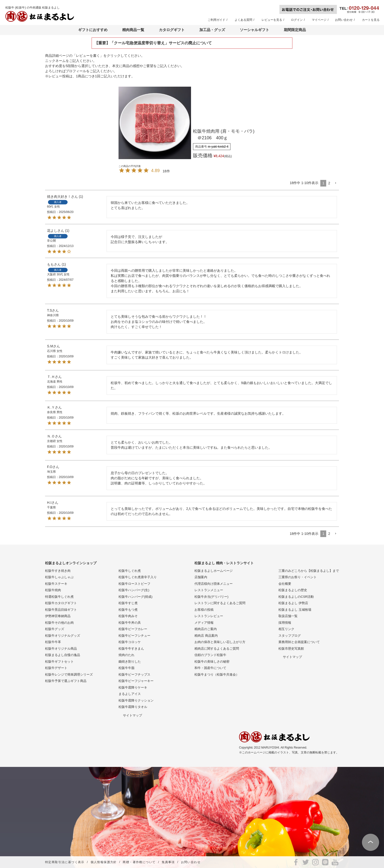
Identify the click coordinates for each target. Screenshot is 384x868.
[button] (336, 183)
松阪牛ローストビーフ (134, 584)
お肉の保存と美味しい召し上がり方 (220, 642)
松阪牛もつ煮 (128, 610)
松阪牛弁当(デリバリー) (211, 597)
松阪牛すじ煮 (128, 603)
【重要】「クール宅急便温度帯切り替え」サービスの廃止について (153, 43)
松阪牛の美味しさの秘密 (212, 662)
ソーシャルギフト (254, 30)
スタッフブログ (290, 636)
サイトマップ (132, 715)
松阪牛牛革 (53, 642)
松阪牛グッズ (55, 629)
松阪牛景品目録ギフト (61, 610)
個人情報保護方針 (104, 862)
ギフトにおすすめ (93, 30)
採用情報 (285, 623)
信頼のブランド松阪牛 (210, 655)
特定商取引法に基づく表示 (65, 862)
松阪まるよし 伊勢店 (293, 603)
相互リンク (286, 629)
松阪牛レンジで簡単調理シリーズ (69, 674)
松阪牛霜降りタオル (133, 707)
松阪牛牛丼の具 (130, 623)
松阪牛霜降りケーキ (133, 687)
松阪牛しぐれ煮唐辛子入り (138, 577)
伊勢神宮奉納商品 (58, 616)
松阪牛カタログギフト (61, 603)
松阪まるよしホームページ (214, 571)
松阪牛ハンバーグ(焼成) (136, 597)
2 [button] (329, 183)
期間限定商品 (295, 30)
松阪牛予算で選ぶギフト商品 (66, 681)
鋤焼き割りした (130, 662)
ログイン (297, 20)
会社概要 (285, 584)
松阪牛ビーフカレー (133, 629)
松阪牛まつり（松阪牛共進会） (217, 674)
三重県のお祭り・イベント (298, 577)
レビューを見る (272, 20)
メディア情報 (204, 623)
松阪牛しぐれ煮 (130, 571)
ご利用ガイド (216, 20)
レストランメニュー (209, 590)
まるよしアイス (130, 694)
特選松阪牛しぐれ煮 (59, 597)
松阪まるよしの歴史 (293, 590)
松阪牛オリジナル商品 (61, 649)
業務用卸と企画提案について (299, 642)
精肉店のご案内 (206, 629)
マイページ (319, 20)
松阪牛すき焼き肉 (58, 571)
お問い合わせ (344, 20)
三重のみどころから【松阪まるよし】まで (309, 571)
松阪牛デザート (56, 668)
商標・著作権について (139, 862)
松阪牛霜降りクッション (136, 700)
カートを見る (371, 20)
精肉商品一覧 (133, 30)
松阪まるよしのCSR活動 (296, 597)
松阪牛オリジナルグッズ (63, 636)
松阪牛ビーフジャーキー (136, 681)
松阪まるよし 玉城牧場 (295, 610)
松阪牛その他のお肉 (59, 623)
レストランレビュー (209, 616)
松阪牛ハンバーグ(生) (134, 590)
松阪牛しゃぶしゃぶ (59, 577)
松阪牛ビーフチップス (134, 674)
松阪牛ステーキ (56, 584)
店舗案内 (201, 577)
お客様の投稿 (204, 610)
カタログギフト (172, 30)
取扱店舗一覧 (288, 616)
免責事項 (168, 862)
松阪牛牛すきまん (131, 649)
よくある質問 (243, 20)
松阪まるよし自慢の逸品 (63, 655)
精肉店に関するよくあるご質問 (217, 649)
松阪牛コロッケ (130, 642)
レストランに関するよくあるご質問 (220, 603)
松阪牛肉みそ (128, 616)
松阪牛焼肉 (53, 590)
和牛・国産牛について (210, 668)
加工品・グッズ (212, 30)
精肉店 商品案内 (206, 636)
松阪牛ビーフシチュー (134, 636)
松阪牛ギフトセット (59, 662)
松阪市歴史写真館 (291, 649)
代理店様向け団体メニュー (214, 584)
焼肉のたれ (126, 655)
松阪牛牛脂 (126, 668)
